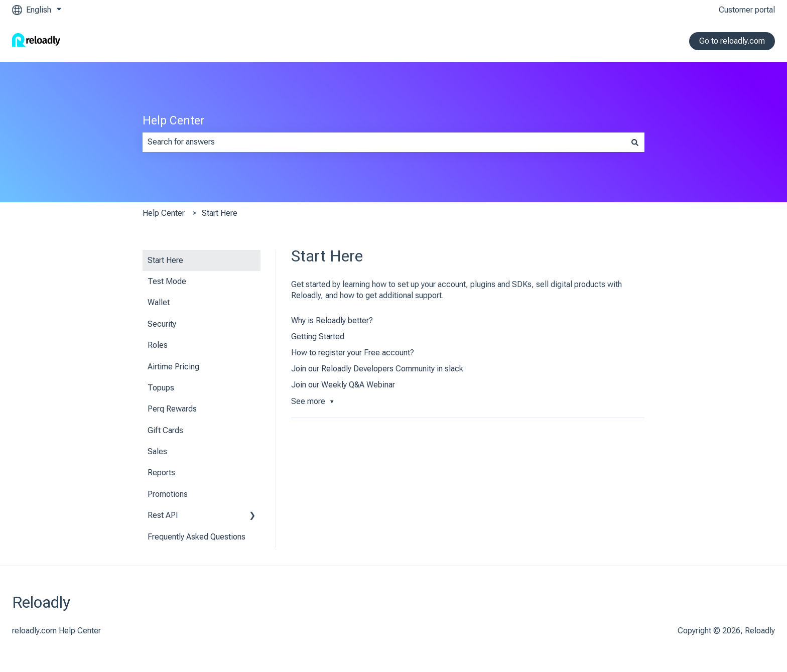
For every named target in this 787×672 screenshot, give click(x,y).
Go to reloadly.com (732, 41)
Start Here (220, 213)
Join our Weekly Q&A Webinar (343, 385)
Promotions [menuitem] (168, 494)
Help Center (174, 121)
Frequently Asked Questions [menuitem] (196, 537)
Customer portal (747, 10)
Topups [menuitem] (161, 388)
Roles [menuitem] (158, 345)
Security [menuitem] (162, 324)
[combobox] (384, 142)
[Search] (635, 142)
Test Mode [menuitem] (167, 281)
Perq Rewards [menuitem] (172, 409)
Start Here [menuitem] (165, 260)
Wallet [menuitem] (159, 302)
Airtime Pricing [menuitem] (173, 367)
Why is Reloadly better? (332, 320)
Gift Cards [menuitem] (165, 430)
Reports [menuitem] (161, 473)
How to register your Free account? (353, 353)
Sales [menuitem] (157, 451)
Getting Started (318, 337)
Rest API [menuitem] (163, 515)
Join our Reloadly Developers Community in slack (377, 369)
